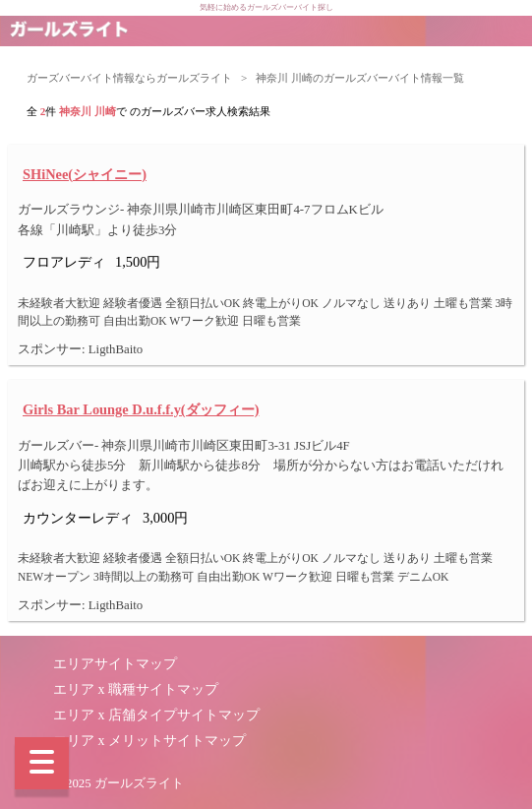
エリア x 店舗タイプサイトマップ (156, 715)
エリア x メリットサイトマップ (149, 741)
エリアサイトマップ (115, 664)
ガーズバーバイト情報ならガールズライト (129, 78)
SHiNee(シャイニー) (85, 174)
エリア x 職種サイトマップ (136, 689)
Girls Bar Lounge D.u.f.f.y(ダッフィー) (141, 409)
